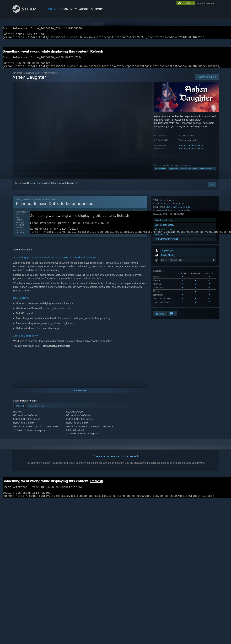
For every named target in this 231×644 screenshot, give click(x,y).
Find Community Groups (166, 298)
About (84, 9)
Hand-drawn (206, 173)
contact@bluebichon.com (56, 352)
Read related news (164, 289)
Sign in (18, 187)
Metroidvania (161, 173)
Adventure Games (33, 77)
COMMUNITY (68, 9)
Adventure (173, 263)
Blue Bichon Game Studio (191, 150)
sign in (200, 3)
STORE (53, 9)
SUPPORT (97, 9)
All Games (17, 77)
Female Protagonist (189, 173)
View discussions (163, 293)
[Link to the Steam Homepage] (28, 12)
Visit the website (164, 279)
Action (164, 263)
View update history (164, 284)
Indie (182, 263)
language (211, 3)
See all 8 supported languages (167, 250)
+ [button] (214, 173)
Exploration (174, 173)
